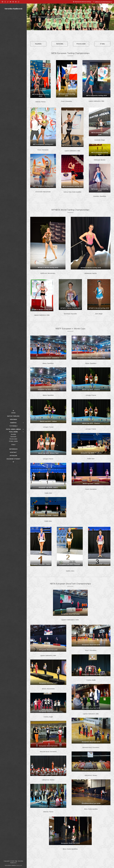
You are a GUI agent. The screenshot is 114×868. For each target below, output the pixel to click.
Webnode (19, 865)
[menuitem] (13, 413)
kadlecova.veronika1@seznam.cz (104, 2)
